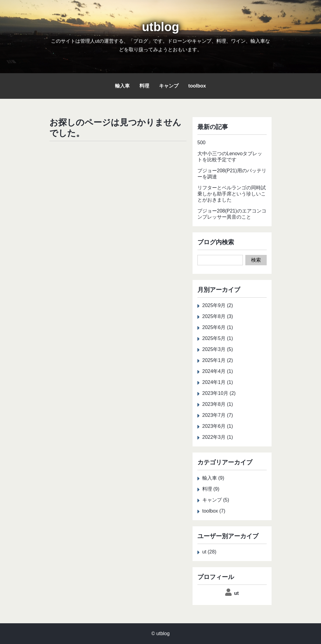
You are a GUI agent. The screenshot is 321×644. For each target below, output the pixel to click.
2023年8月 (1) (218, 404)
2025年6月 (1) (218, 327)
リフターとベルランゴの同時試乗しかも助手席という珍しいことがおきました (232, 194)
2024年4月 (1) (218, 371)
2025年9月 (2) (218, 305)
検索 (256, 260)
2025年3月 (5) (218, 349)
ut (236, 593)
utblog (161, 27)
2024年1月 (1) (218, 382)
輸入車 (122, 86)
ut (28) (209, 552)
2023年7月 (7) (218, 415)
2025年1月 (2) (218, 360)
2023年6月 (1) (218, 426)
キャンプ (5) (216, 500)
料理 (144, 86)
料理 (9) (211, 489)
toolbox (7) (214, 511)
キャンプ (169, 86)
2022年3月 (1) (218, 437)
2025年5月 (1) (218, 338)
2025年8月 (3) (218, 316)
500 (202, 143)
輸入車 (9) (213, 478)
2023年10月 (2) (219, 393)
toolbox (197, 86)
